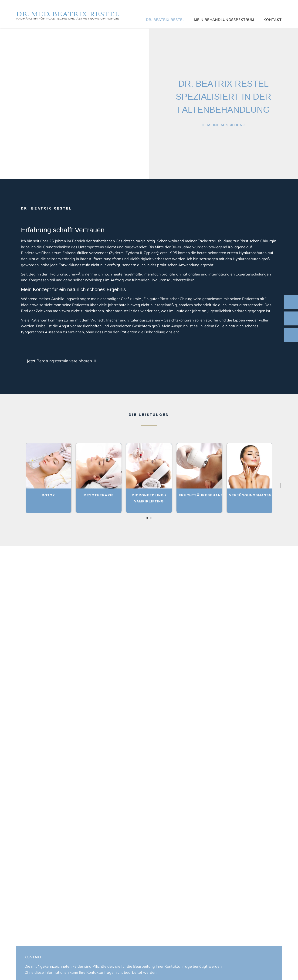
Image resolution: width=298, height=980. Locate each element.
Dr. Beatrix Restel (165, 20)
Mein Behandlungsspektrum (224, 20)
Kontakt (273, 20)
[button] (147, 518)
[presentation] (18, 486)
